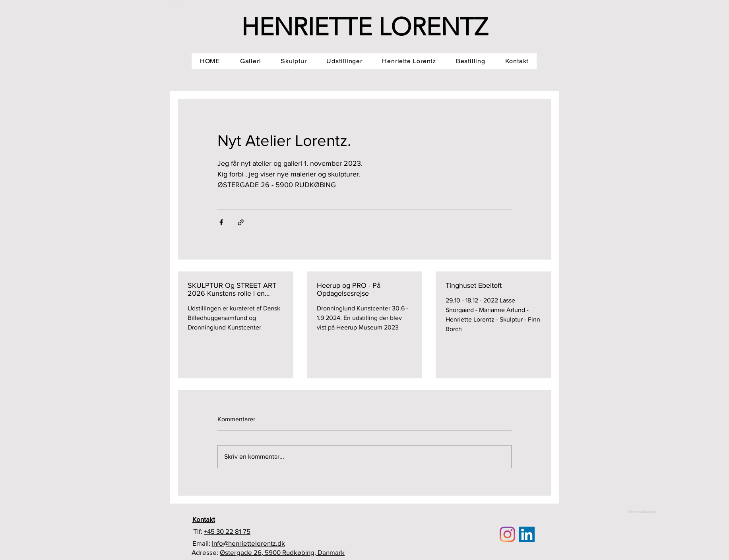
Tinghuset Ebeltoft (474, 285)
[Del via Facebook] (221, 222)
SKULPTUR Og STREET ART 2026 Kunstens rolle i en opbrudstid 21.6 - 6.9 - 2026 (232, 289)
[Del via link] (241, 222)
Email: (202, 543)
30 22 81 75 (233, 531)
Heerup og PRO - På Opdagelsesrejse (349, 289)
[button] (250, 61)
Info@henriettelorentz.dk (248, 543)
